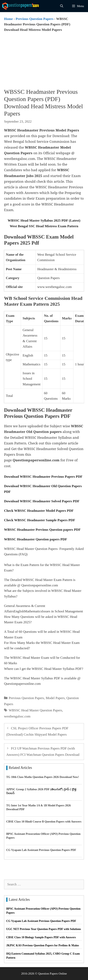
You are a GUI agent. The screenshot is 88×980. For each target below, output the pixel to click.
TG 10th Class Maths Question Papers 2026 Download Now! (43, 777)
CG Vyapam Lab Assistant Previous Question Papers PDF (41, 850)
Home (8, 19)
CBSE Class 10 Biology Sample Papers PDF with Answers (41, 937)
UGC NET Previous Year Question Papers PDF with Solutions (44, 929)
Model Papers (55, 698)
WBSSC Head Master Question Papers (35, 710)
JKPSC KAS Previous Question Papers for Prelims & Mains (43, 945)
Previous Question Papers (35, 19)
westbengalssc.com (17, 716)
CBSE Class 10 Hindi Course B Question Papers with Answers (44, 822)
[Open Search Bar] (62, 6)
